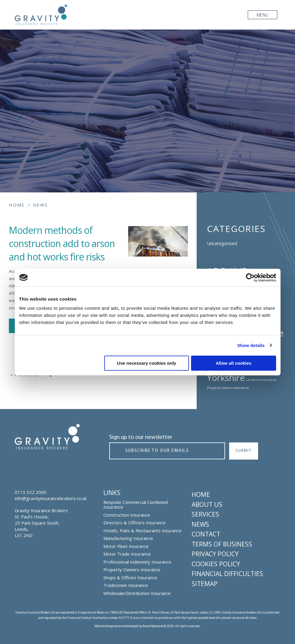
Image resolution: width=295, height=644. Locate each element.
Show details (251, 345)
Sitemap (205, 584)
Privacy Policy (215, 554)
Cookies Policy (216, 564)
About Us (207, 505)
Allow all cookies (234, 363)
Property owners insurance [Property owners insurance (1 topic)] (228, 388)
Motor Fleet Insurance (126, 546)
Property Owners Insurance (132, 570)
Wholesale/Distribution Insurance (137, 593)
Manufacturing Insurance (128, 538)
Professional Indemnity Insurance (137, 562)
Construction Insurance (127, 515)
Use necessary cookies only (146, 363)
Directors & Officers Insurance (135, 523)
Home (201, 494)
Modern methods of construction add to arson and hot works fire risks (62, 243)
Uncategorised (222, 243)
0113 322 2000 (31, 492)
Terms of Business (222, 544)
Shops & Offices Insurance (130, 578)
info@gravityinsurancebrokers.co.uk (51, 498)
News (200, 524)
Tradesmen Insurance (126, 585)
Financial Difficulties (227, 574)
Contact (206, 534)
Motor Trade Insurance (127, 554)
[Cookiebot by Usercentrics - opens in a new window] (250, 278)
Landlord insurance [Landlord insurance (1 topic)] (261, 380)
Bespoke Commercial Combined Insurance (136, 505)
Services (205, 514)
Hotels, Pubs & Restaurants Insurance (142, 531)
